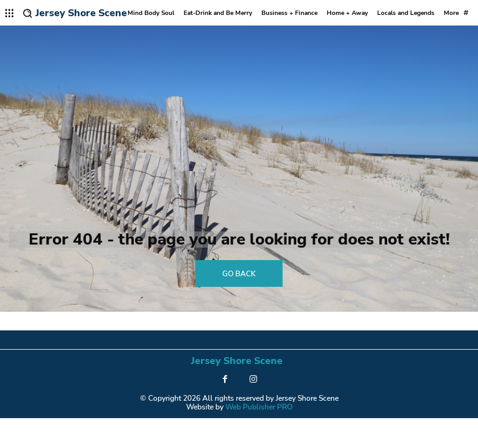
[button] (28, 13)
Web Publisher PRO (259, 407)
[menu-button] (10, 13)
